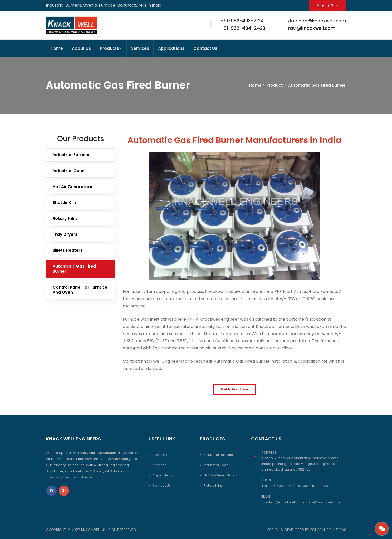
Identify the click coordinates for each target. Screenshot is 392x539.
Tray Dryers (65, 234)
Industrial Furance (72, 155)
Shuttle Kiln (64, 203)
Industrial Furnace (218, 455)
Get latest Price (234, 389)
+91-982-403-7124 (242, 21)
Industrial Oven (68, 171)
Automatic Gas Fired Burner (317, 85)
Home (57, 48)
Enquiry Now (327, 5)
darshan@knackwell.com (317, 21)
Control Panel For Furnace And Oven (80, 290)
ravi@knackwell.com (312, 28)
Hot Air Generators (72, 187)
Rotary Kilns (65, 218)
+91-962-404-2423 (243, 28)
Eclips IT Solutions (328, 530)
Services (140, 48)
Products (111, 48)
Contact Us (205, 48)
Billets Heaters (68, 250)
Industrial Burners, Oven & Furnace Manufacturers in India (104, 5)
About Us (81, 48)
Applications (171, 48)
